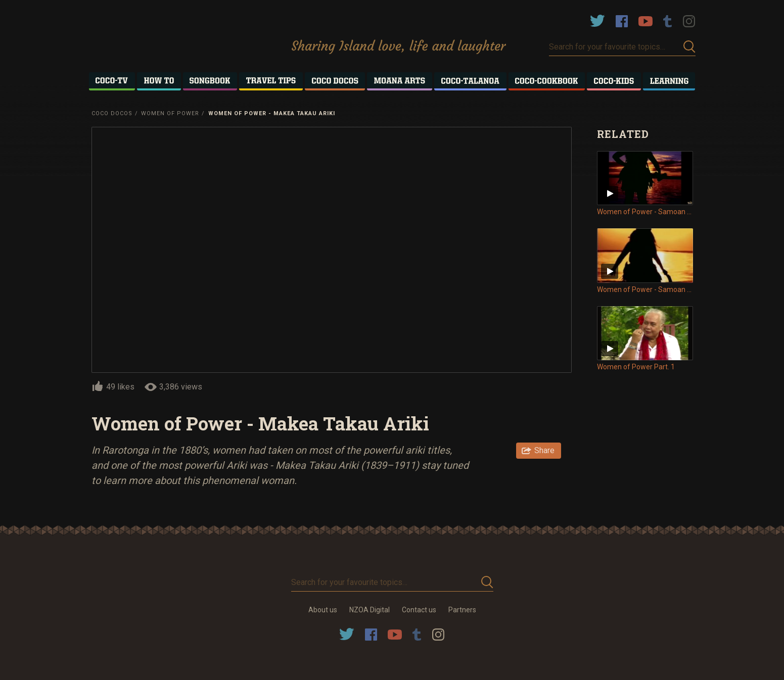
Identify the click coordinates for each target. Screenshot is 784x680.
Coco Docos (112, 113)
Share (544, 450)
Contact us (419, 610)
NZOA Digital (370, 610)
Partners (462, 610)
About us (323, 610)
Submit (689, 47)
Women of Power (170, 113)
